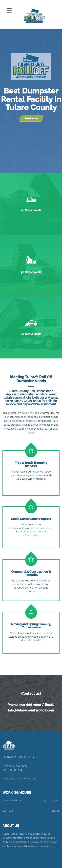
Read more (31, 118)
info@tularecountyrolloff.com (31, 710)
